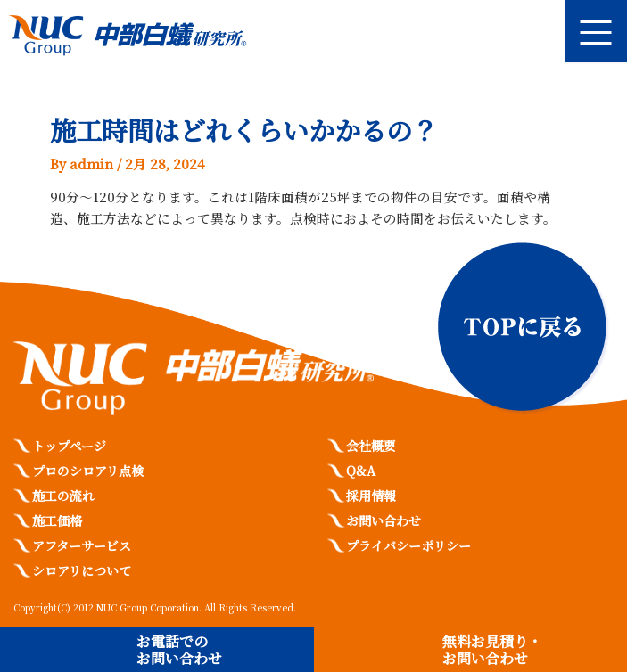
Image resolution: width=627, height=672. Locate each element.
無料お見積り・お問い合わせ (492, 650)
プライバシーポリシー (408, 545)
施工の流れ (63, 496)
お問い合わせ (384, 520)
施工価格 (57, 520)
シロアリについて (82, 570)
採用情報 (371, 496)
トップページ (69, 446)
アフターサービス (82, 545)
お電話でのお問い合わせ (179, 650)
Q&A (361, 471)
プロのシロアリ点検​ (88, 471)
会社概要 (371, 446)
